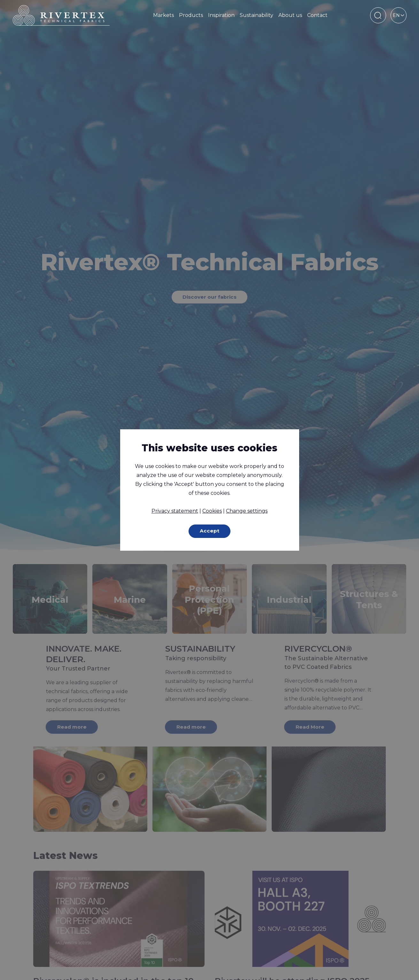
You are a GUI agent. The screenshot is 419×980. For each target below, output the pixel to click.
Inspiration (221, 15)
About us (290, 15)
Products (191, 15)
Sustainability (256, 15)
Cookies (212, 511)
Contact (317, 15)
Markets (163, 15)
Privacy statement (175, 511)
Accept (210, 531)
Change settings (247, 511)
